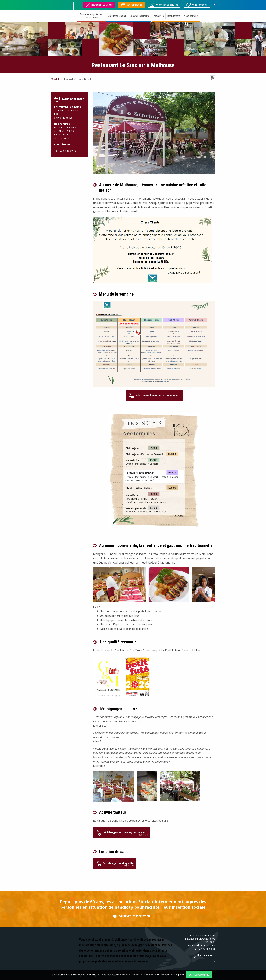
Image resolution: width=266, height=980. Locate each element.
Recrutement (174, 16)
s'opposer (179, 975)
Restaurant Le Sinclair (99, 5)
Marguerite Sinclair (117, 16)
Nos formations (131, 5)
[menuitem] (91, 17)
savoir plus (165, 975)
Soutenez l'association (131, 916)
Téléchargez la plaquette (115, 864)
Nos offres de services (164, 5)
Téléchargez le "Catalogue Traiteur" (122, 833)
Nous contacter (197, 5)
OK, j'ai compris (199, 975)
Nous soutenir (191, 16)
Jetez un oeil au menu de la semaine (158, 395)
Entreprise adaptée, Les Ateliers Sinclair (91, 16)
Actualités (159, 16)
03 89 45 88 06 (207, 949)
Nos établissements (140, 16)
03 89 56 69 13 (68, 151)
